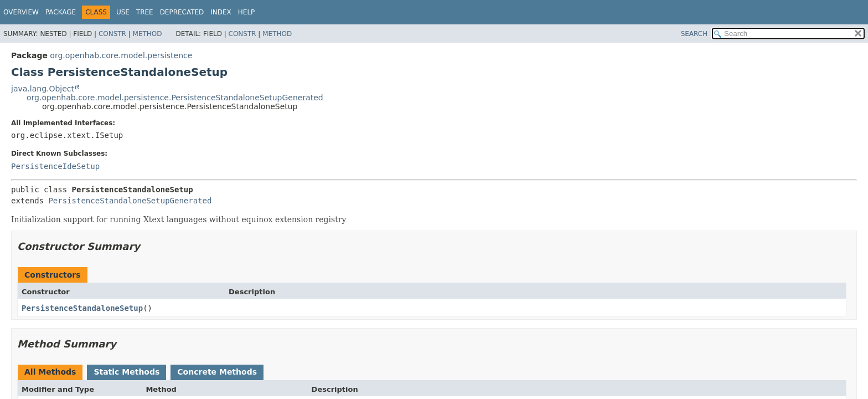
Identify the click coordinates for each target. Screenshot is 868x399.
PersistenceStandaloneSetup (82, 308)
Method (148, 34)
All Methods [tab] (50, 372)
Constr (112, 34)
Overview (21, 12)
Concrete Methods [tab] (217, 372)
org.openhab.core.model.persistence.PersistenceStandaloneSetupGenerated (175, 98)
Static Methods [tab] (126, 372)
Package (61, 12)
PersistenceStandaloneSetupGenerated (130, 201)
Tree (145, 12)
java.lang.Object (43, 89)
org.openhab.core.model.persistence (121, 55)
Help (247, 12)
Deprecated (182, 12)
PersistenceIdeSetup (55, 166)
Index (221, 12)
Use (123, 12)
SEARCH (694, 34)
